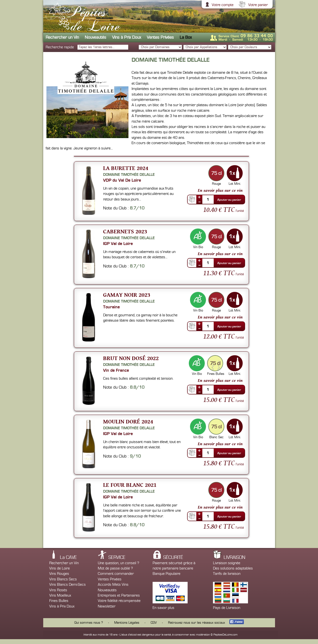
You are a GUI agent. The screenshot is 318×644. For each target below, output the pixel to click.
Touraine (111, 307)
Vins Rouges (59, 574)
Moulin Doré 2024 (128, 421)
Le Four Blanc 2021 (130, 485)
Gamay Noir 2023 (127, 295)
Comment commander (116, 574)
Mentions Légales (127, 623)
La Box (186, 37)
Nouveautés (95, 37)
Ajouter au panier (229, 200)
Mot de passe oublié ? (115, 568)
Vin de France (116, 370)
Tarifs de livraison (227, 574)
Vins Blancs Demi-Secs (67, 585)
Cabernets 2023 (125, 231)
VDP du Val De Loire (122, 180)
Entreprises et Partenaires (119, 595)
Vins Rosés (58, 590)
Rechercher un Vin (62, 37)
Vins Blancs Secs (63, 579)
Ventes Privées (160, 37)
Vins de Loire (60, 568)
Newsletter (107, 606)
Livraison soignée (227, 563)
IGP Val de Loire (118, 244)
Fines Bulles (59, 601)
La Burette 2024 (126, 168)
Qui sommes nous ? (89, 623)
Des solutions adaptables (233, 568)
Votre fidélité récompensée (119, 601)
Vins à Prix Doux (127, 37)
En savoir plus (163, 608)
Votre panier (257, 5)
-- (199, 202)
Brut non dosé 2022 (131, 358)
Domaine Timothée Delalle (129, 175)
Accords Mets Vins (113, 585)
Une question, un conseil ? (118, 563)
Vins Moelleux (60, 595)
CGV (154, 623)
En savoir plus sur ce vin (220, 190)
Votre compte (222, 5)
